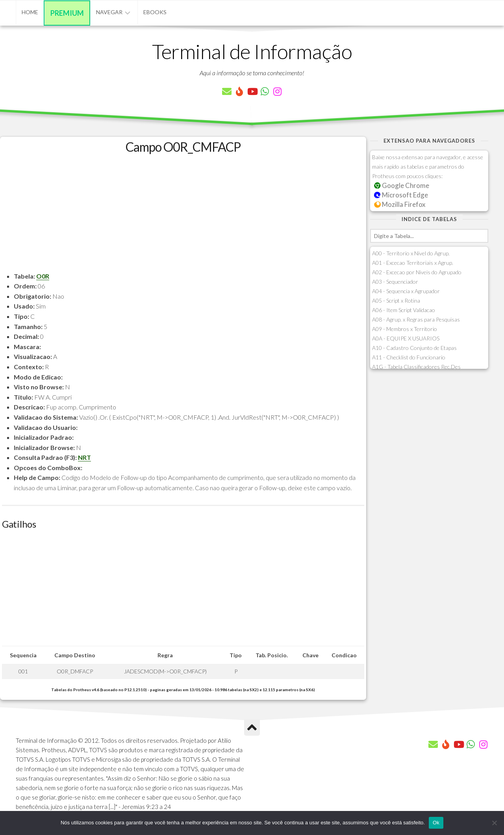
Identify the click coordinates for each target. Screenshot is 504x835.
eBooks (155, 12)
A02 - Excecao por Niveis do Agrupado (417, 272)
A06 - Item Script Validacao (404, 310)
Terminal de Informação (252, 51)
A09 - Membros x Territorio (405, 329)
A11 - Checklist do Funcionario (409, 357)
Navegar (109, 12)
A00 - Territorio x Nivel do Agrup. (411, 253)
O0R (43, 276)
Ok (436, 823)
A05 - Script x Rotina (396, 300)
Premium (67, 13)
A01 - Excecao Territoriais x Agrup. (413, 263)
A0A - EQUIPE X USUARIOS (406, 338)
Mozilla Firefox (400, 204)
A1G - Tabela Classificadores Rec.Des (416, 367)
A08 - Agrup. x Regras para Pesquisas (416, 319)
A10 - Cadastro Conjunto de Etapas (414, 348)
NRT (84, 457)
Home (30, 12)
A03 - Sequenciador (395, 282)
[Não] (494, 823)
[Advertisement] (183, 216)
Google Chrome (402, 185)
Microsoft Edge (401, 195)
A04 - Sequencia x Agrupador (406, 291)
